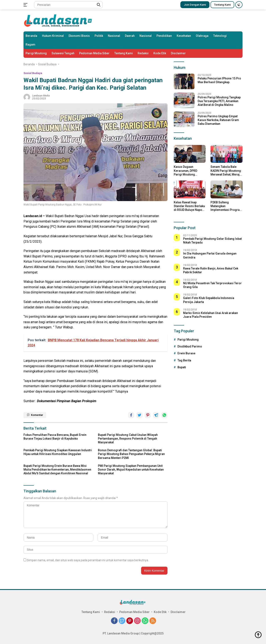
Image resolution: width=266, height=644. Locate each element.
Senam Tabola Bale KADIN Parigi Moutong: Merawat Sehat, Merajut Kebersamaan (226, 171)
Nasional (114, 36)
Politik (99, 36)
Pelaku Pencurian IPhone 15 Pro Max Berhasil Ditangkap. (219, 80)
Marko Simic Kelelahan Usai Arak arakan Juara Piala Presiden (211, 315)
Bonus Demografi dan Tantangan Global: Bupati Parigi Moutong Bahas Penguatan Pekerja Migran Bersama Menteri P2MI (131, 454)
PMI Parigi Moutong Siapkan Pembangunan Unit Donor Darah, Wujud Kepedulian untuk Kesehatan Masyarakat (131, 470)
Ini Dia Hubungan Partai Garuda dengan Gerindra (210, 255)
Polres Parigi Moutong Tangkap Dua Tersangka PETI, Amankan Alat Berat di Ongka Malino (219, 101)
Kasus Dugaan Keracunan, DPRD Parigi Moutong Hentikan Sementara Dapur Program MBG (188, 171)
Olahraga (202, 36)
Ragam (30, 44)
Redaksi (143, 53)
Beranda (31, 36)
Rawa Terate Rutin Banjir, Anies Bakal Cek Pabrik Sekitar (211, 270)
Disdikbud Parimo (190, 346)
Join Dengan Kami (195, 5)
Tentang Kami (222, 5)
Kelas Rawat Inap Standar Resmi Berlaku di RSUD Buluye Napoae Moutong (190, 206)
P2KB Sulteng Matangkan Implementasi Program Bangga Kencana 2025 (226, 206)
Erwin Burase (186, 353)
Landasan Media (41, 96)
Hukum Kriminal (53, 36)
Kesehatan (184, 36)
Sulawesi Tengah (63, 53)
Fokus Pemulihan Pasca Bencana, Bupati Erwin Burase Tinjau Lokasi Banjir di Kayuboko (55, 437)
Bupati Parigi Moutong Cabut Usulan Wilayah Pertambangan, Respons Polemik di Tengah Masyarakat (128, 439)
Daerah (130, 36)
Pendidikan (164, 36)
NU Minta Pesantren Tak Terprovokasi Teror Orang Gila (212, 285)
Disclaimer (178, 53)
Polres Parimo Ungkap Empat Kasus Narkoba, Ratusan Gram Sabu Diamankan (218, 120)
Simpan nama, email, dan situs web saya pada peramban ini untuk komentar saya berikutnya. (88, 560)
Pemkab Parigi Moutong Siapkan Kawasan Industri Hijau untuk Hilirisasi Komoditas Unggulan (58, 452)
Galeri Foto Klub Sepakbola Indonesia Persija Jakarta (209, 300)
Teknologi (220, 36)
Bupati (182, 367)
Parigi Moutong (36, 53)
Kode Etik (160, 53)
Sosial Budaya (33, 73)
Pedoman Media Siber (94, 53)
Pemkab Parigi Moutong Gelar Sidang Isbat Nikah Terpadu (212, 241)
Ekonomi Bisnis (79, 36)
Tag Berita (184, 360)
